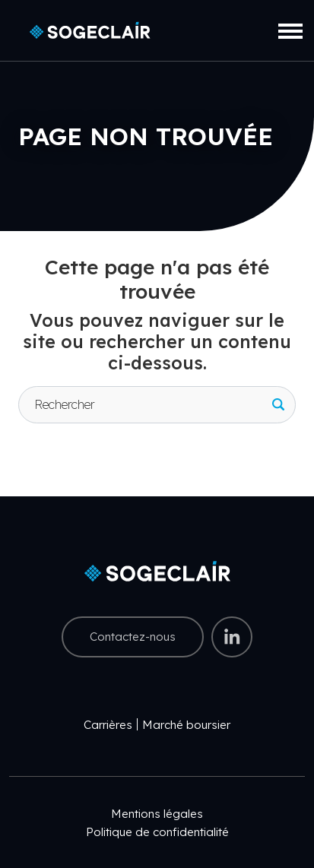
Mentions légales (157, 814)
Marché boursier (186, 725)
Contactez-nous (133, 637)
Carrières (108, 725)
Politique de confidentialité (157, 832)
